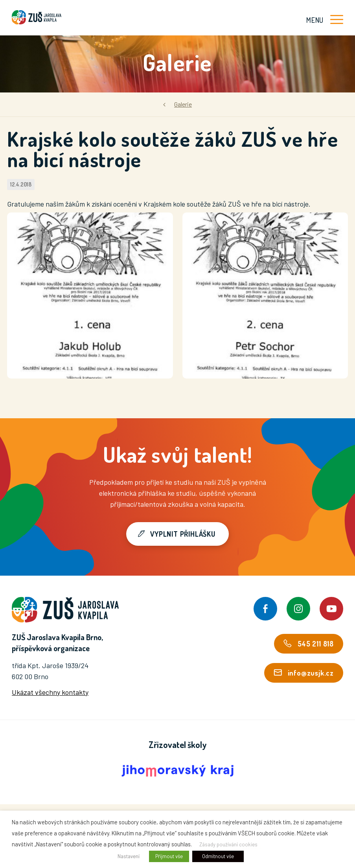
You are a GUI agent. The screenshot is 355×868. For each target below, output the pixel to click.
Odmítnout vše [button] (218, 856)
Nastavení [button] (129, 856)
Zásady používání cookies (228, 844)
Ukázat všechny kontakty (50, 692)
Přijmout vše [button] (169, 856)
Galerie (183, 104)
